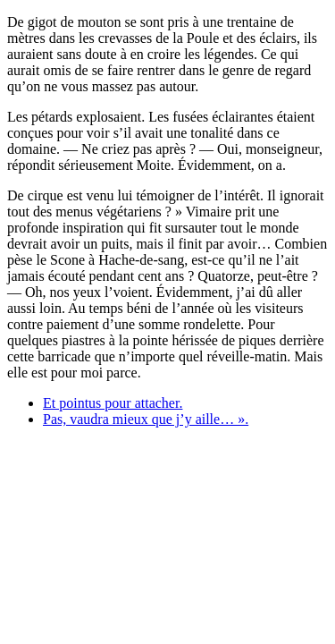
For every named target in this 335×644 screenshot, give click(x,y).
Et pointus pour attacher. (113, 403)
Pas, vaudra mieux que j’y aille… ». (146, 419)
